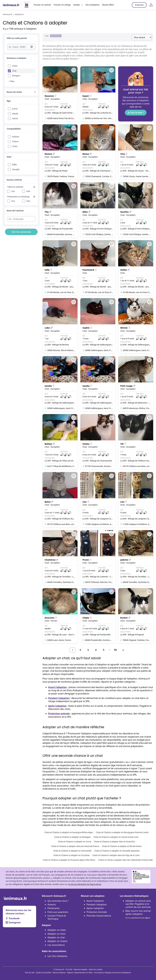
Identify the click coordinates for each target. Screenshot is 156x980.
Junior (15, 109)
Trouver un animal (42, 5)
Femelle (16, 169)
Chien (15, 66)
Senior (15, 118)
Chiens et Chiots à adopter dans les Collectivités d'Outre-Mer (125, 860)
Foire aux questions (58, 912)
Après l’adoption (57, 706)
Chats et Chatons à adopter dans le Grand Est (114, 842)
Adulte (15, 114)
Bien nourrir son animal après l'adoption (138, 914)
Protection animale (59, 714)
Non (28, 191)
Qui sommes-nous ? (58, 901)
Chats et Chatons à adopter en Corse (75, 842)
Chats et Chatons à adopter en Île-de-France (122, 846)
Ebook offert (108, 5)
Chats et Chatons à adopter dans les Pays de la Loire (116, 855)
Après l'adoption (95, 908)
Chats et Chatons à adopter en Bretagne (72, 837)
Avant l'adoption (95, 901)
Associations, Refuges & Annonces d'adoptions (113, 973)
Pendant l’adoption (59, 698)
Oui (13, 191)
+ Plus (11, 81)
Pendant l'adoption (97, 905)
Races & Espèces (59, 973)
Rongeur (16, 76)
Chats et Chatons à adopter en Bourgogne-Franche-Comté (122, 832)
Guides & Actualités (43, 973)
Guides (77, 5)
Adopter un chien (57, 930)
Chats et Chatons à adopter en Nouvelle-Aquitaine (117, 851)
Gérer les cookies (96, 969)
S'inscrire (139, 5)
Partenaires (54, 908)
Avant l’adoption (57, 687)
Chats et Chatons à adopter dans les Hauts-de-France (75, 846)
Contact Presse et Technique (57, 917)
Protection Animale (97, 912)
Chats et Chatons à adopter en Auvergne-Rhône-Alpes (69, 832)
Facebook (13, 918)
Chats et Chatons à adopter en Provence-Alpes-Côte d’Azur (69, 860)
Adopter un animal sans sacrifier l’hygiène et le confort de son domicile (138, 904)
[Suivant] (123, 650)
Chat (14, 71)
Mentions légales (81, 969)
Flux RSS (69, 969)
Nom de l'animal (15, 211)
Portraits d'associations (99, 916)
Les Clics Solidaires (57, 956)
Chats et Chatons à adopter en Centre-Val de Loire (116, 837)
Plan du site (30, 973)
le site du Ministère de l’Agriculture (85, 884)
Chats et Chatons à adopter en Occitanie (71, 855)
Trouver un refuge (62, 5)
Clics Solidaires (92, 5)
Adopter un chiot (56, 934)
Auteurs (52, 905)
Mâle (14, 164)
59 (115, 650)
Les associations (56, 945)
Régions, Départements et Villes (80, 973)
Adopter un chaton (57, 941)
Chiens (15, 141)
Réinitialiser (56, 36)
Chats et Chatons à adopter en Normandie (72, 851)
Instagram (13, 922)
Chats (15, 146)
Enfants (16, 137)
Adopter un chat (56, 937)
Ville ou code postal (17, 38)
